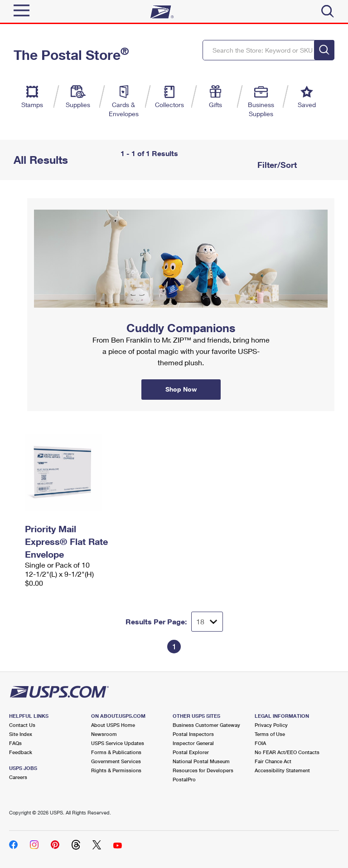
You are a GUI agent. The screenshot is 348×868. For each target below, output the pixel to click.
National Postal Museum (201, 761)
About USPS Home (113, 725)
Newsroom (104, 734)
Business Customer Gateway (206, 725)
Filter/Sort (276, 165)
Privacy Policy (271, 725)
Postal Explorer (191, 752)
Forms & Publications (116, 752)
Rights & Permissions (116, 770)
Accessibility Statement (282, 770)
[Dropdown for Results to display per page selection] (207, 622)
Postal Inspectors (193, 734)
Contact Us (22, 725)
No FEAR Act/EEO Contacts (287, 752)
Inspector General (193, 743)
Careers (18, 777)
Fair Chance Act (273, 761)
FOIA (260, 743)
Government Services (116, 761)
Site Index (21, 734)
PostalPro (184, 779)
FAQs (15, 743)
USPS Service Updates (118, 743)
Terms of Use (270, 734)
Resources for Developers (203, 770)
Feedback (21, 752)
